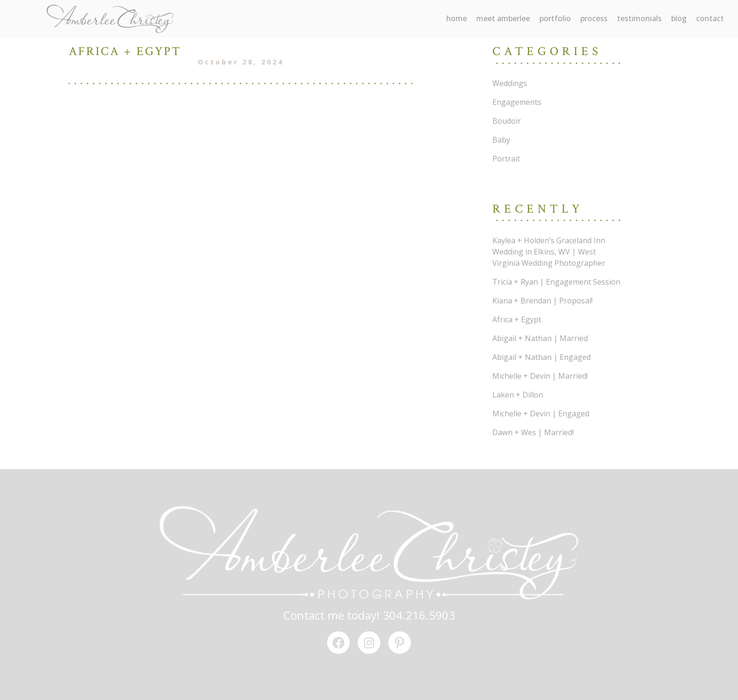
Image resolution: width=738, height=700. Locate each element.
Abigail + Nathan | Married (540, 338)
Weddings (510, 83)
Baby (501, 140)
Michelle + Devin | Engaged (541, 414)
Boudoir (507, 121)
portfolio (555, 18)
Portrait (506, 159)
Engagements (517, 102)
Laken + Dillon (518, 395)
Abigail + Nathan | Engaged (541, 357)
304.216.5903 (419, 615)
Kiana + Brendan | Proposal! (542, 301)
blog (679, 18)
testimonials (639, 18)
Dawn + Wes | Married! (533, 432)
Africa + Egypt (517, 319)
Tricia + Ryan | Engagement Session (556, 282)
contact (710, 18)
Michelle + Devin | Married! (540, 376)
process (594, 18)
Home (457, 18)
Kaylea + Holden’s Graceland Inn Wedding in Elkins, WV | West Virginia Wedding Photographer (549, 252)
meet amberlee (503, 18)
